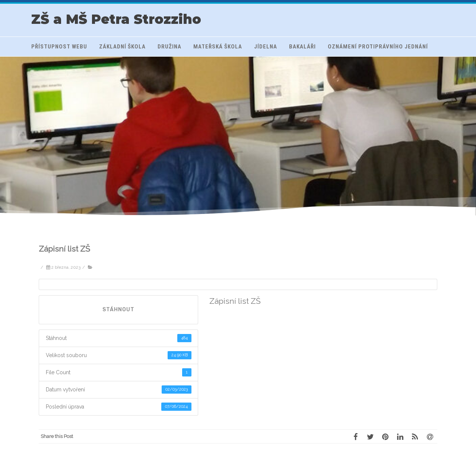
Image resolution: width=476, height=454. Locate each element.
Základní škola (122, 47)
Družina (169, 47)
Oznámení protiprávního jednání (378, 47)
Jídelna (266, 47)
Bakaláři (302, 47)
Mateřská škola (218, 47)
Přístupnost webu (59, 47)
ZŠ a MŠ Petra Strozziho (116, 19)
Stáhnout (118, 310)
